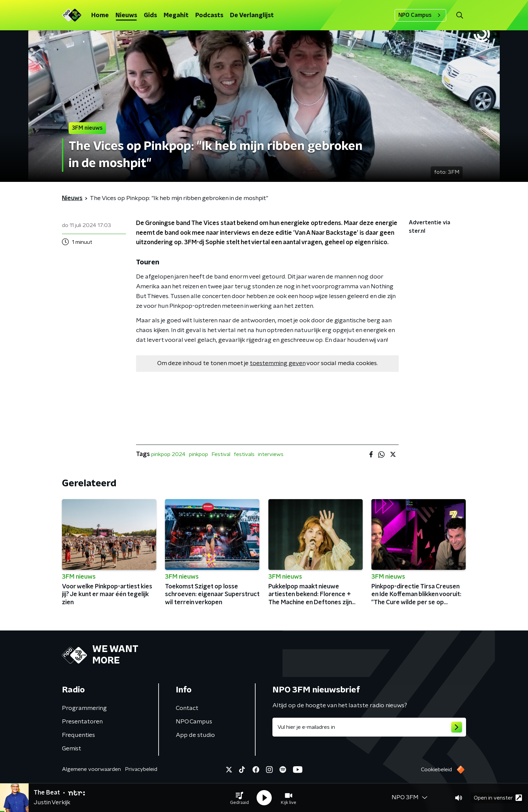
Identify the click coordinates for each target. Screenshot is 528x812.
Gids (150, 15)
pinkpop (199, 454)
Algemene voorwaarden (91, 769)
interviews (271, 454)
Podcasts (209, 15)
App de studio (195, 735)
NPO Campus (420, 15)
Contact (187, 708)
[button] (239, 798)
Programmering (84, 708)
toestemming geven (278, 363)
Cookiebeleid (436, 770)
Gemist (72, 749)
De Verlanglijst (252, 15)
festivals (244, 454)
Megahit (176, 15)
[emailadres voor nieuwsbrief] (369, 727)
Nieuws (126, 15)
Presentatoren (82, 722)
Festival (221, 454)
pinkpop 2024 (168, 454)
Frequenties (78, 735)
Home (100, 15)
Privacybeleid (141, 769)
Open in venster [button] (498, 798)
